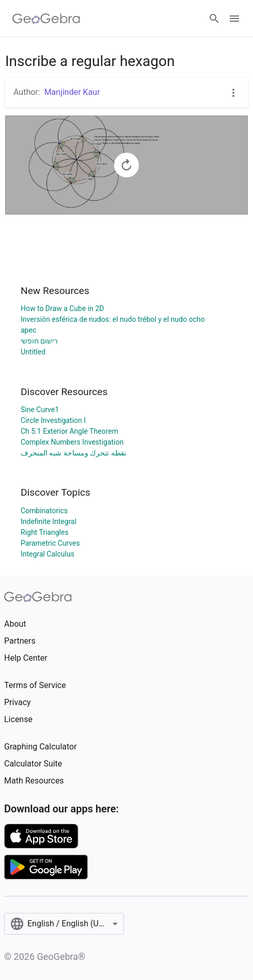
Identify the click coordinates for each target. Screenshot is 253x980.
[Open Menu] (234, 19)
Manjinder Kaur (72, 92)
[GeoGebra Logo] (46, 19)
